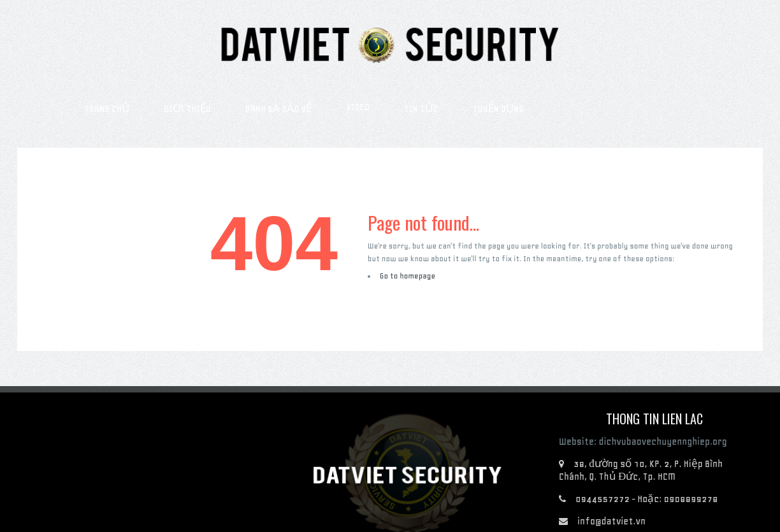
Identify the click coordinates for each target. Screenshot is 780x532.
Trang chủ (107, 109)
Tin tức (421, 109)
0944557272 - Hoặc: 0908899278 (647, 499)
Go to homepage (408, 276)
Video (358, 107)
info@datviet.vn (611, 521)
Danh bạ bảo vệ (279, 109)
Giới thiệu (187, 109)
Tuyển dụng (498, 109)
